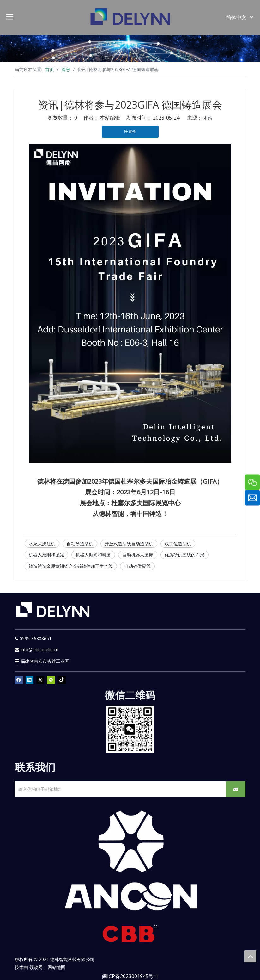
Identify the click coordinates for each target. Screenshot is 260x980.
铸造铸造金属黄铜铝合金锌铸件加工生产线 (71, 566)
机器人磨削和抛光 (46, 555)
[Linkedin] (30, 680)
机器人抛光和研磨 (93, 555)
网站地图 (57, 967)
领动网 (36, 967)
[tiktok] (62, 680)
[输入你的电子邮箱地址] (119, 789)
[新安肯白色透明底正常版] (130, 861)
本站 (208, 118)
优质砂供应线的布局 (184, 555)
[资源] (130, 48)
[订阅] (236, 789)
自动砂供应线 (137, 566)
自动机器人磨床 (138, 555)
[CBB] (130, 935)
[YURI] (130, 729)
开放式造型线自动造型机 (129, 544)
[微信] (51, 680)
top (250, 956)
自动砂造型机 (80, 544)
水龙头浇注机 (42, 544)
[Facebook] (19, 680)
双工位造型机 (178, 544)
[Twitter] (40, 680)
